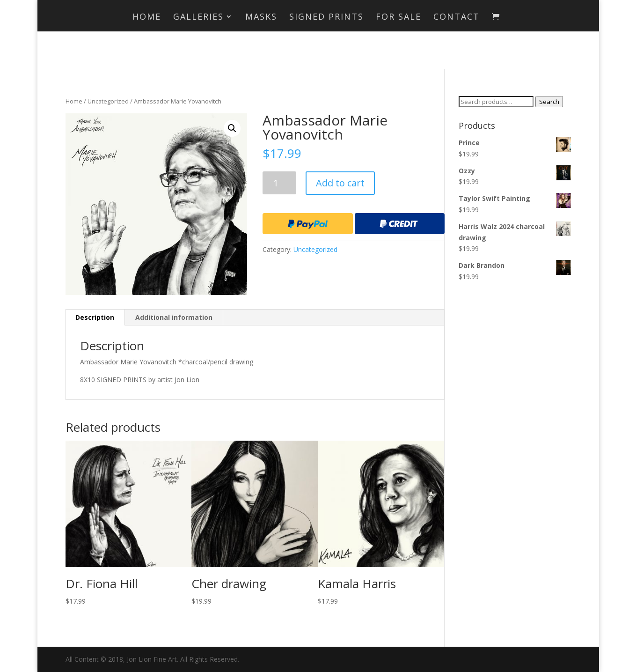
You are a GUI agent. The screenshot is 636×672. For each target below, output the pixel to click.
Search (549, 102)
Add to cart (340, 183)
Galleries (198, 18)
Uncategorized (108, 101)
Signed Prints (326, 18)
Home (147, 18)
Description (95, 317)
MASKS (261, 18)
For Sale (398, 18)
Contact (457, 18)
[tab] (95, 318)
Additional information (174, 317)
